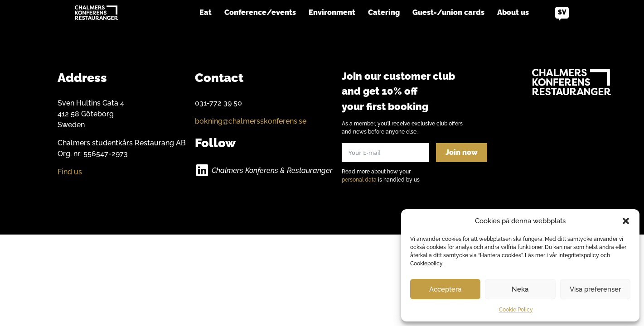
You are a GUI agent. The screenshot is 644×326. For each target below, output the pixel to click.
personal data (359, 180)
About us (513, 12)
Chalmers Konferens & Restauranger (272, 170)
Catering (384, 12)
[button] (626, 221)
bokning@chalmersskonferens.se (251, 121)
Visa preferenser (595, 289)
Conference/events (260, 12)
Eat (206, 12)
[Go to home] (96, 13)
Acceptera (445, 289)
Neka (520, 289)
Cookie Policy (516, 310)
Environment (332, 12)
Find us (70, 172)
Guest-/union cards (448, 12)
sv (562, 12)
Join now (462, 152)
